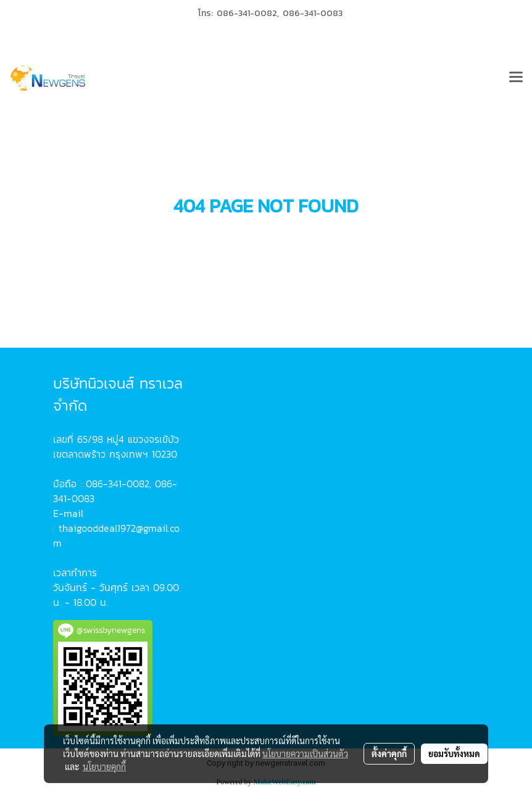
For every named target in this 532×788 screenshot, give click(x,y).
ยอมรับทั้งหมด (454, 753)
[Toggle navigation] (516, 78)
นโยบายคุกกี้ (104, 766)
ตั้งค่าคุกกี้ (389, 753)
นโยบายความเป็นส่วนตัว (305, 753)
